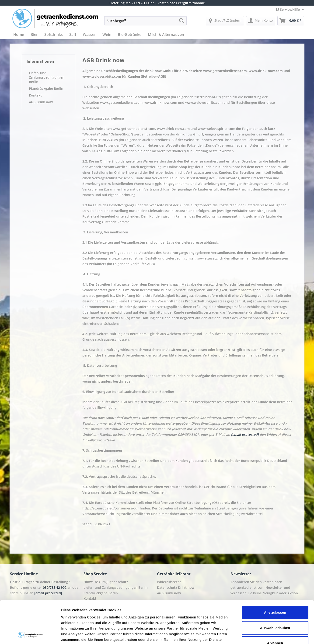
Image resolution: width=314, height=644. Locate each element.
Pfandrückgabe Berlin (46, 88)
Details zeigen (248, 635)
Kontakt (35, 95)
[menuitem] (145, 23)
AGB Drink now (41, 102)
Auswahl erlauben (275, 588)
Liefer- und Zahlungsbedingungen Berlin (47, 77)
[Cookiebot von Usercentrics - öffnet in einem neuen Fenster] (30, 635)
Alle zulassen (275, 573)
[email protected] (245, 435)
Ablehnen (275, 603)
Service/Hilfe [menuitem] (288, 9)
